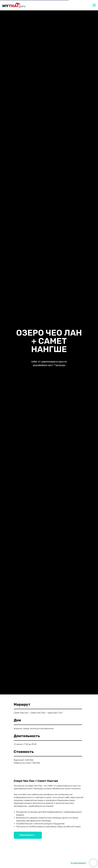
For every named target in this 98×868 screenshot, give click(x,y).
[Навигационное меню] (94, 5)
